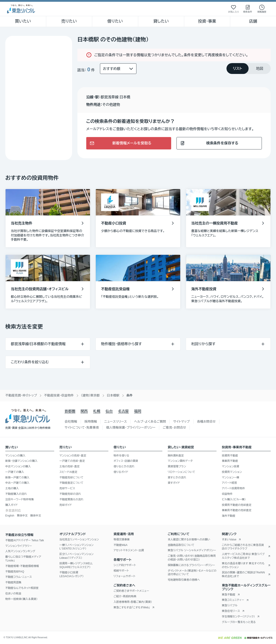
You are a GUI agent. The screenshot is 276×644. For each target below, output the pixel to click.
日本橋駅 (113, 395)
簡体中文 (36, 516)
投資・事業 (207, 21)
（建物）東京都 (90, 395)
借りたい (115, 21)
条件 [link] (130, 395)
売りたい (69, 21)
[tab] (238, 69)
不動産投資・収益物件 (59, 395)
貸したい (161, 21)
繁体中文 (22, 516)
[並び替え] (118, 69)
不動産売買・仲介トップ (21, 395)
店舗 (253, 21)
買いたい (23, 21)
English (10, 516)
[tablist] (249, 69)
